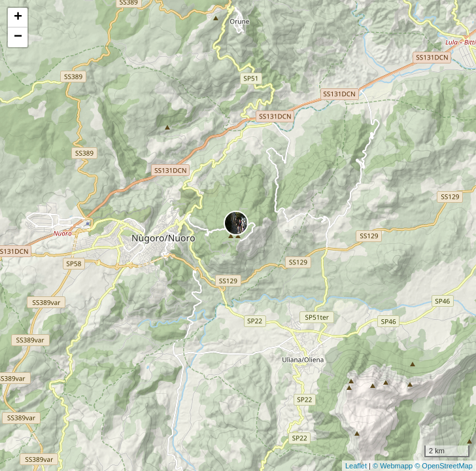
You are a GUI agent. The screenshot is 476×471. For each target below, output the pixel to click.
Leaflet (356, 466)
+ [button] (18, 18)
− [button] (18, 37)
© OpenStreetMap (444, 466)
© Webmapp (394, 466)
